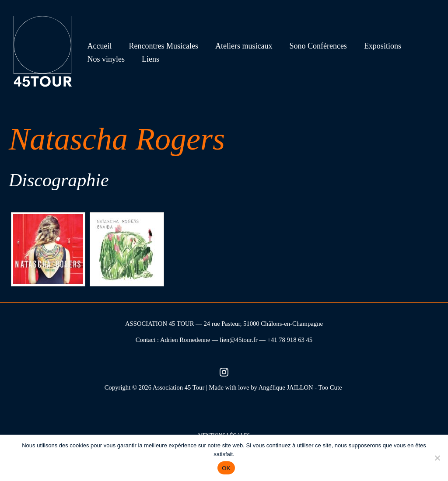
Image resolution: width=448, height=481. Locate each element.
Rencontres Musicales (161, 46)
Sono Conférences (313, 46)
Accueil (99, 46)
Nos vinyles (105, 59)
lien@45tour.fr (238, 340)
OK (226, 468)
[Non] (437, 458)
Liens (149, 59)
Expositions (376, 46)
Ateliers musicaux (240, 46)
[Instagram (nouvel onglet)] (224, 371)
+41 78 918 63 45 (290, 340)
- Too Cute (329, 387)
